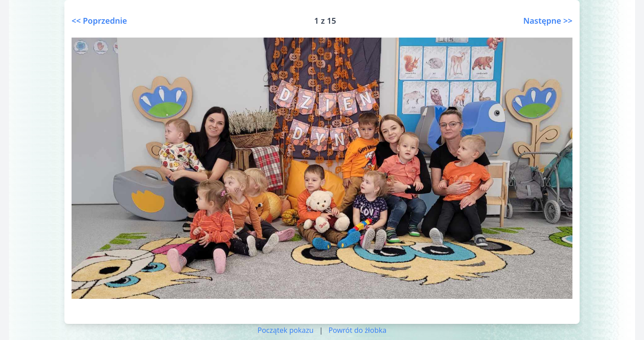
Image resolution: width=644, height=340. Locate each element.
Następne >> (548, 21)
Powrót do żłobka (357, 330)
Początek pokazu (286, 330)
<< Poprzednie (99, 21)
